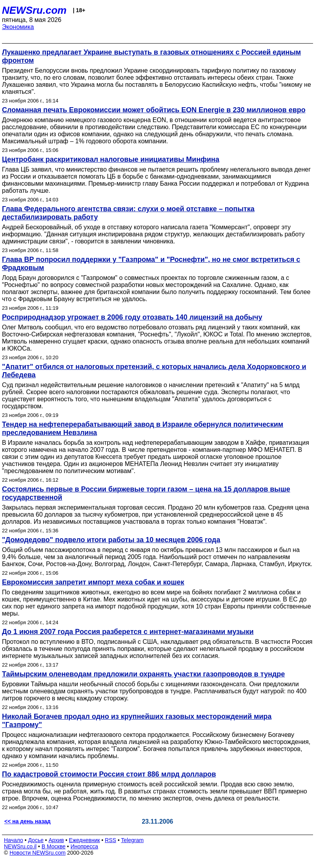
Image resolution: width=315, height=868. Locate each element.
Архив (56, 840)
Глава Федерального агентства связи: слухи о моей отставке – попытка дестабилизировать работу (128, 213)
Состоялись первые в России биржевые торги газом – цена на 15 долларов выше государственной (146, 493)
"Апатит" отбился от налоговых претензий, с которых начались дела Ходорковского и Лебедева (154, 371)
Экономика (18, 27)
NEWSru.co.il (20, 846)
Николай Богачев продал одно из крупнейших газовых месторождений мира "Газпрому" (137, 721)
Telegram (133, 840)
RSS (110, 840)
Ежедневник (85, 840)
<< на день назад (27, 821)
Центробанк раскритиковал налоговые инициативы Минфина (111, 159)
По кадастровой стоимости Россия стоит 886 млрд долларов (109, 774)
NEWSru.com (34, 10)
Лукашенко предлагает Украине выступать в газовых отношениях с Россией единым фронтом (151, 56)
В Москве (54, 846)
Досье (36, 840)
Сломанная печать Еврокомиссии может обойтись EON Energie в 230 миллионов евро (154, 110)
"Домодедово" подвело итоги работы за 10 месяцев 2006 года (111, 540)
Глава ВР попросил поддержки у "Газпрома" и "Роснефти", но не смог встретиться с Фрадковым (151, 264)
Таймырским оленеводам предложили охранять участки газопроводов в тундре (143, 674)
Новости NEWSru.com (37, 853)
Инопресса (85, 846)
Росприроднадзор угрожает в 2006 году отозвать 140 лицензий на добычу (132, 317)
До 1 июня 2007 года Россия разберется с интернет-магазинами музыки (128, 632)
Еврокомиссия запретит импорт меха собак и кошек (93, 582)
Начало (14, 840)
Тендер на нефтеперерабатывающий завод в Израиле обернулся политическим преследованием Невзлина (143, 429)
